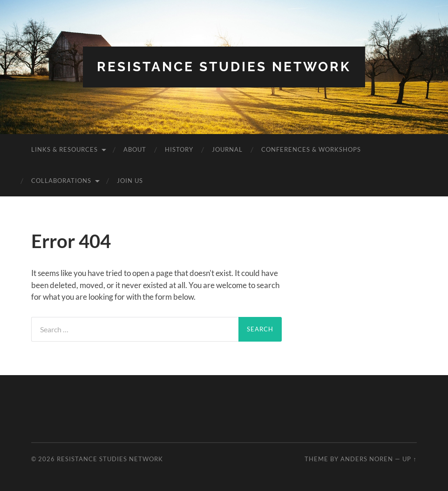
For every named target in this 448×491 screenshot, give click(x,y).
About (135, 149)
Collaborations (61, 181)
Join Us (130, 181)
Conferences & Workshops (311, 149)
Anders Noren (367, 459)
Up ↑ (409, 459)
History (179, 149)
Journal (227, 149)
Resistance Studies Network (224, 67)
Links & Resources (64, 149)
